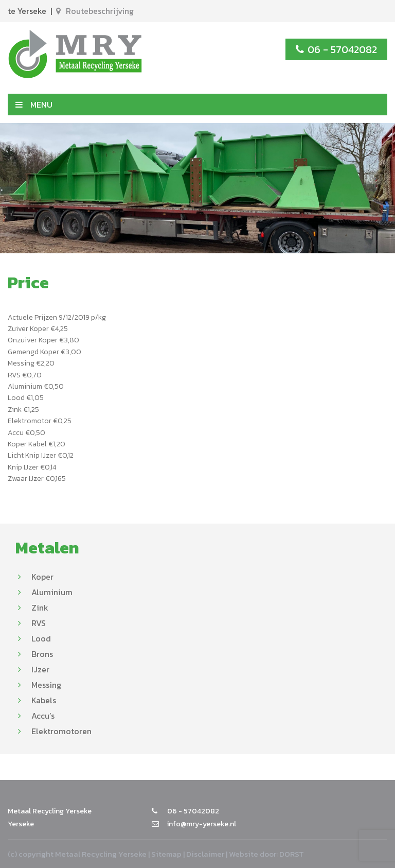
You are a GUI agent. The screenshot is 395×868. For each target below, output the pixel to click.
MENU (34, 105)
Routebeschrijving (95, 11)
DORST (292, 854)
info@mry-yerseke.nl (194, 824)
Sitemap (166, 854)
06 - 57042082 (336, 49)
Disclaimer (205, 854)
